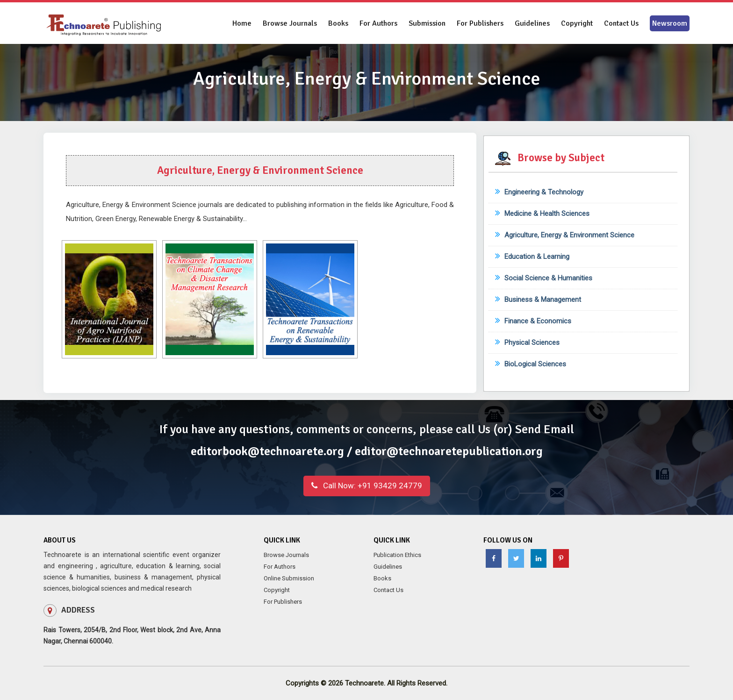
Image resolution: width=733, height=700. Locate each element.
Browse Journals (290, 23)
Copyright (577, 23)
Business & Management (538, 300)
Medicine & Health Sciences (542, 214)
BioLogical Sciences (531, 364)
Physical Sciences (527, 343)
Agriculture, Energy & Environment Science (565, 235)
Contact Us (621, 23)
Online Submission (289, 578)
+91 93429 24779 (367, 486)
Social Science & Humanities (544, 278)
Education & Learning (532, 257)
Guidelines (532, 23)
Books (338, 23)
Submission (427, 23)
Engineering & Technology (539, 192)
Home (242, 23)
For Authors (378, 23)
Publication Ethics (397, 555)
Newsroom (670, 23)
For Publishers (480, 23)
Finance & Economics (533, 321)
